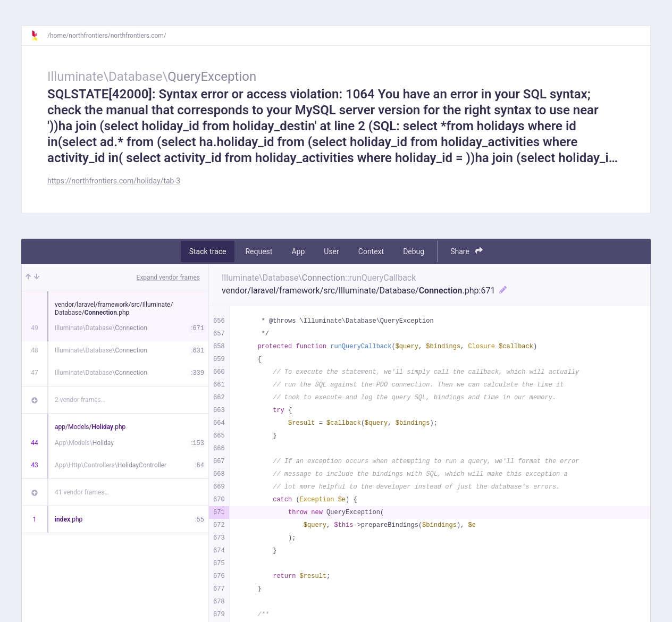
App (298, 251)
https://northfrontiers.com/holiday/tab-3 (114, 181)
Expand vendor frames (168, 278)
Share (467, 251)
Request (259, 251)
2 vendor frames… (80, 400)
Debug (414, 251)
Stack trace (208, 251)
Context (371, 251)
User (331, 251)
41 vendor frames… (82, 492)
